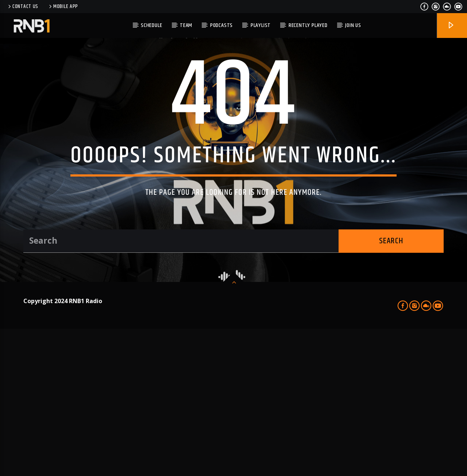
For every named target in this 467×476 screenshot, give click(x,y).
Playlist (261, 25)
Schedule (151, 25)
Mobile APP (63, 7)
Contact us (23, 7)
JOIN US (353, 25)
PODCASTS (221, 25)
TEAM (186, 25)
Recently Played (308, 25)
